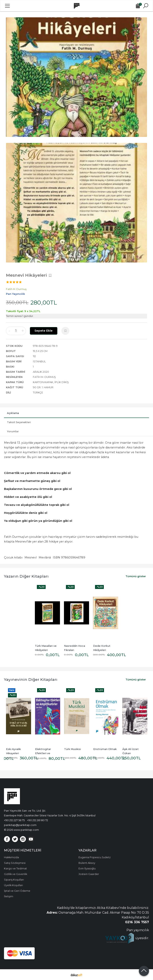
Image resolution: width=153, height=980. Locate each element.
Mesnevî (31, 557)
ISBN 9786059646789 (69, 557)
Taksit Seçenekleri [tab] (19, 422)
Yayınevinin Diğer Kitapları (31, 679)
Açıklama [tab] (13, 413)
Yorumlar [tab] (13, 431)
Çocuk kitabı (13, 557)
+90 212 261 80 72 (38, 820)
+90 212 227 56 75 (14, 820)
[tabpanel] (76, 77)
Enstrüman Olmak (105, 749)
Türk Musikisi (73, 749)
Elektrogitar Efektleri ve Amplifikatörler (45, 753)
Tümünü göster (136, 576)
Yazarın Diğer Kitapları (26, 576)
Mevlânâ (45, 557)
